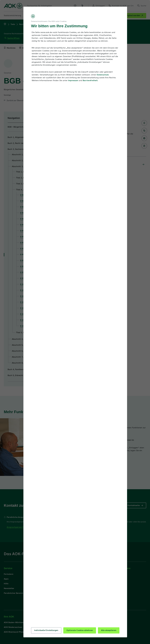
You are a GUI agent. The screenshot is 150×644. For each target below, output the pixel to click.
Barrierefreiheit (90, 81)
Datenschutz (103, 75)
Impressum (73, 81)
